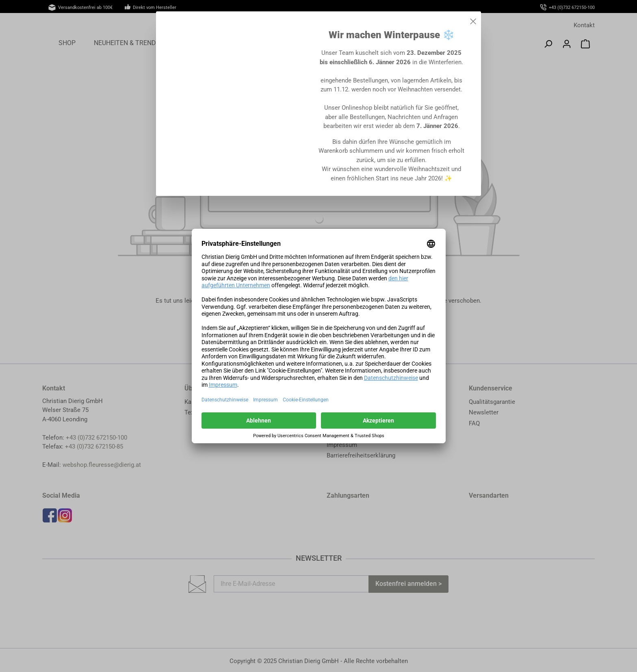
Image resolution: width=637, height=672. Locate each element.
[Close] (473, 20)
